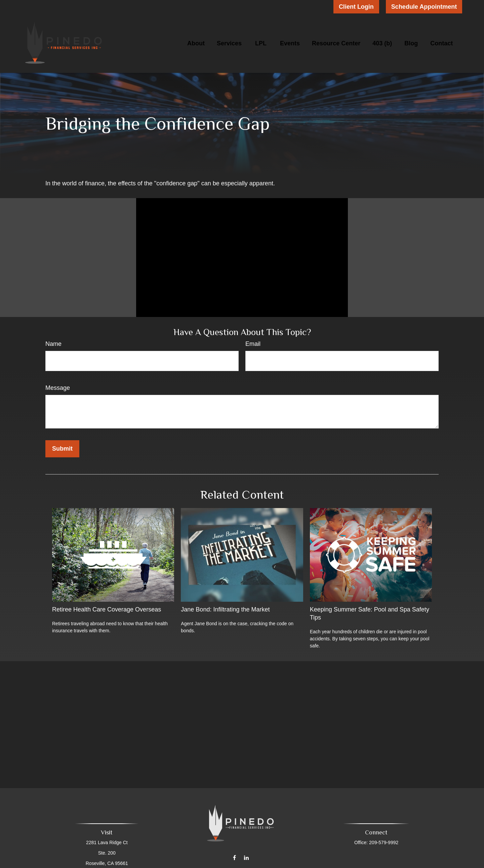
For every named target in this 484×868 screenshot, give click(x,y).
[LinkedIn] (246, 853)
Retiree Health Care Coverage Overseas (107, 609)
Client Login (356, 7)
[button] (196, 43)
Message (58, 388)
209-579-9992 (382, 842)
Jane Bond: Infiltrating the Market (225, 609)
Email (253, 344)
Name (53, 344)
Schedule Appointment (424, 7)
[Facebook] (234, 853)
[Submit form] (62, 449)
